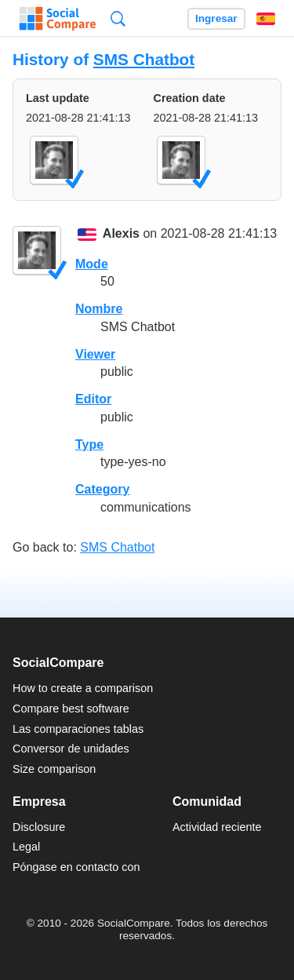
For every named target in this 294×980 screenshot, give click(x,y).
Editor (93, 399)
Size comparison (54, 769)
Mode (92, 264)
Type (89, 444)
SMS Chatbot (144, 59)
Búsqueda (118, 18)
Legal (26, 847)
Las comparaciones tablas (78, 729)
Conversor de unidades (71, 749)
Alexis (121, 234)
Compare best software (71, 709)
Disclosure (39, 827)
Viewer (95, 354)
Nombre (99, 309)
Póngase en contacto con (76, 867)
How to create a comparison (83, 688)
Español (266, 19)
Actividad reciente (217, 827)
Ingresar (216, 18)
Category (102, 489)
